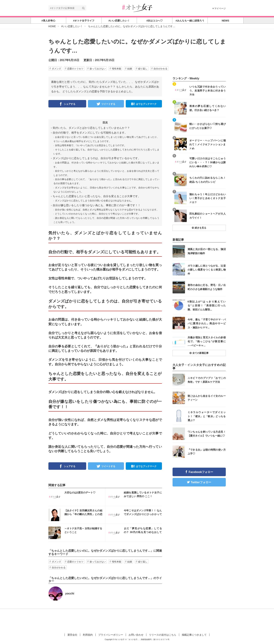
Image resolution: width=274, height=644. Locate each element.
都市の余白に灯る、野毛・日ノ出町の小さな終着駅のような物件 (207, 287)
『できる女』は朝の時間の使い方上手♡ (207, 452)
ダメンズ (56, 69)
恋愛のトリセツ (75, 69)
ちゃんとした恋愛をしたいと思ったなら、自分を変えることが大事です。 (97, 196)
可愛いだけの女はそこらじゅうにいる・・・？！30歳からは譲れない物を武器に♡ (208, 162)
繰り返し (143, 69)
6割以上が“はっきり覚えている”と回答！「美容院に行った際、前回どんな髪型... (207, 305)
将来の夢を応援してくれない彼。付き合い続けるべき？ (208, 108)
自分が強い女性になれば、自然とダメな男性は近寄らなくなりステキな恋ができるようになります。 (107, 210)
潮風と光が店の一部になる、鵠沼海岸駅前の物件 (207, 251)
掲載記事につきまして (194, 635)
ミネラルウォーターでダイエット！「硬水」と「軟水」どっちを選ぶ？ (207, 416)
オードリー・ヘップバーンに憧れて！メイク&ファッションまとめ (208, 144)
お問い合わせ (136, 635)
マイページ (219, 8)
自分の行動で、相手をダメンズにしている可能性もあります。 (90, 133)
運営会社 (72, 635)
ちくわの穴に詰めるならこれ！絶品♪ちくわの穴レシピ (208, 180)
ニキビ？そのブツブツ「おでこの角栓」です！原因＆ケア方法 (207, 380)
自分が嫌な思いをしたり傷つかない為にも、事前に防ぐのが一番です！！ (97, 205)
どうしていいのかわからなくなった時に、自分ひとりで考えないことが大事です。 (98, 214)
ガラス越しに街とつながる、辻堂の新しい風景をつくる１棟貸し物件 (207, 270)
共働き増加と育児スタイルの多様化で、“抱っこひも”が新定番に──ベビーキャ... (207, 341)
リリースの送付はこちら (163, 635)
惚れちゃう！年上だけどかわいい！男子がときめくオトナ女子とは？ (208, 198)
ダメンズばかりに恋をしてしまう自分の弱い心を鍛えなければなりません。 (94, 201)
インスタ (77, 497)
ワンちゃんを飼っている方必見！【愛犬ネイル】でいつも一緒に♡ (207, 434)
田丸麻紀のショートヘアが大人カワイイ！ (208, 216)
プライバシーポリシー (111, 635)
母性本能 (117, 69)
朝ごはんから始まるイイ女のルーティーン (207, 398)
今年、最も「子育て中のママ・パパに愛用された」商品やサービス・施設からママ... (207, 323)
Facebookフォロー (201, 472)
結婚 (130, 69)
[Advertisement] (137, 620)
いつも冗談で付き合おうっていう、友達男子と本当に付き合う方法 (208, 90)
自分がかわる (160, 69)
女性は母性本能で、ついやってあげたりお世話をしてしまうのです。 (91, 145)
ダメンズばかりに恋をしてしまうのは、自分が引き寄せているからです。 (97, 158)
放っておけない (98, 69)
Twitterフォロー (201, 482)
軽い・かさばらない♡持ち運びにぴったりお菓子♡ (208, 126)
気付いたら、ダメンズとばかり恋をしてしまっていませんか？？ (91, 128)
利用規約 (88, 635)
